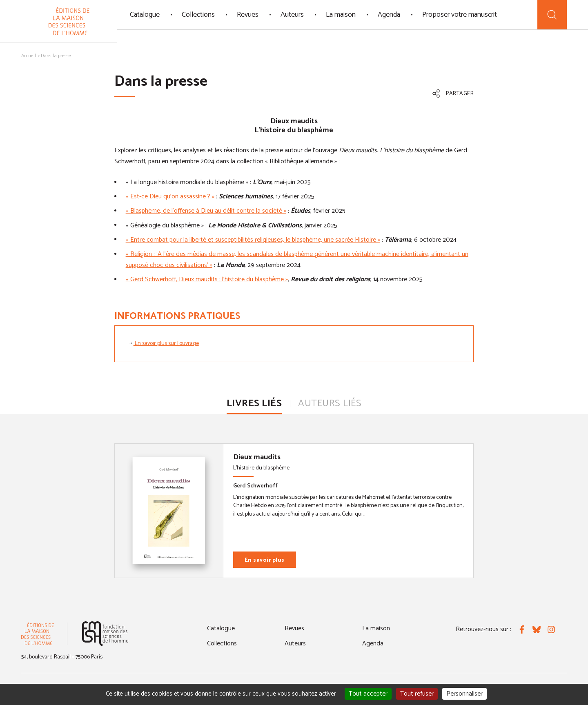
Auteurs (292, 15)
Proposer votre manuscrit (460, 15)
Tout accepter (368, 694)
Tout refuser (417, 694)
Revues (248, 15)
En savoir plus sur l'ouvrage (166, 344)
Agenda (389, 15)
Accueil (29, 56)
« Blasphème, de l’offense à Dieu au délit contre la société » (206, 211)
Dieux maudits (257, 457)
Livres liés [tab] (254, 404)
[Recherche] (552, 15)
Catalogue (145, 15)
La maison (341, 15)
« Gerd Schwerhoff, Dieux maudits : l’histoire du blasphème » (207, 279)
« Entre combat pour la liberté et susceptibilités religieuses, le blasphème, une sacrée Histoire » (253, 240)
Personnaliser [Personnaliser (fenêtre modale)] (464, 694)
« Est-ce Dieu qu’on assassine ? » (170, 197)
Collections (198, 15)
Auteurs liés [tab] (330, 404)
